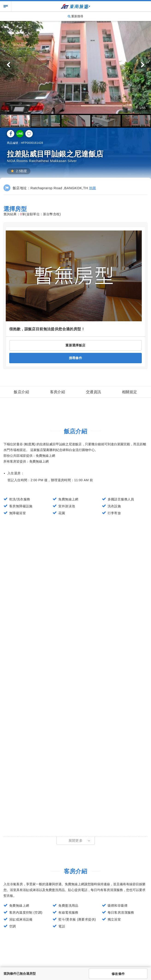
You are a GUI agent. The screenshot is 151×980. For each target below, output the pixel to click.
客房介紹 (58, 392)
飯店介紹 (21, 392)
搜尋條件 (76, 358)
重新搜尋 (76, 16)
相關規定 (130, 392)
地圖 (93, 188)
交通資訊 (94, 392)
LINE (20, 134)
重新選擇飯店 (75, 345)
